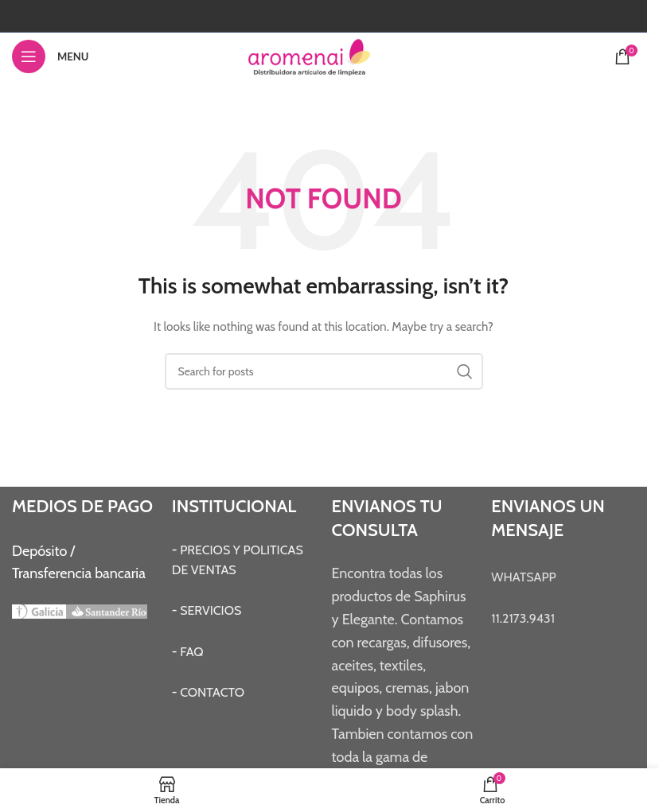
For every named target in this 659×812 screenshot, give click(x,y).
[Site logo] (324, 55)
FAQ (192, 652)
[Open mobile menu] (50, 56)
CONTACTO (212, 692)
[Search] (324, 371)
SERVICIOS (211, 610)
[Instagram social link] (324, 16)
